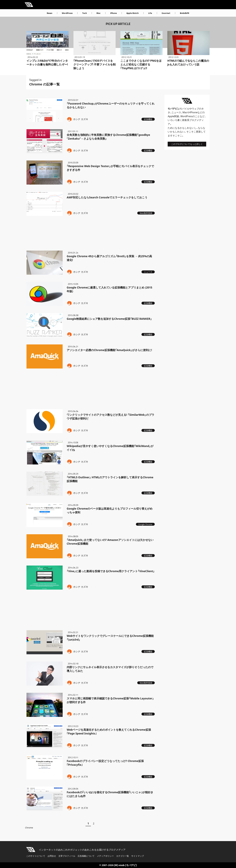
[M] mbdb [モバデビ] (125, 865)
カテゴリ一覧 (123, 856)
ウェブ (195, 109)
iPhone (113, 13)
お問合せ (52, 856)
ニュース (176, 112)
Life (150, 13)
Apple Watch (133, 13)
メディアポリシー (105, 856)
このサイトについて (36, 856)
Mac (99, 13)
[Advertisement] (91, 233)
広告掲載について (86, 856)
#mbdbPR (185, 13)
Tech (85, 13)
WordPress (67, 13)
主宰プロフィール (67, 856)
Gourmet (166, 13)
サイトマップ (138, 856)
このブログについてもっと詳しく (187, 144)
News (50, 13)
